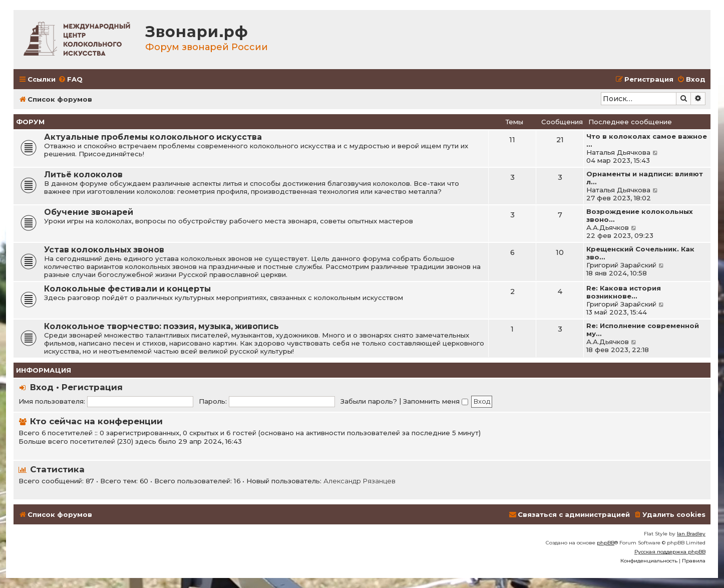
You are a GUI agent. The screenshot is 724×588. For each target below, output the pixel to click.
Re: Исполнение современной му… (643, 330)
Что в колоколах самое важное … (647, 140)
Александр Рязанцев (359, 481)
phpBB (606, 543)
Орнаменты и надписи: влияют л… (645, 178)
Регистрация (92, 387)
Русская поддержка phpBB (670, 552)
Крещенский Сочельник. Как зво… (640, 253)
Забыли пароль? (369, 401)
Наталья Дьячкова (618, 152)
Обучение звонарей (89, 212)
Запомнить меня (436, 401)
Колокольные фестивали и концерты (127, 289)
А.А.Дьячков (608, 227)
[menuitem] (70, 79)
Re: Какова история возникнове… (624, 292)
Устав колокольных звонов (104, 250)
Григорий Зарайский (621, 265)
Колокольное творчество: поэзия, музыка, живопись (161, 326)
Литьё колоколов (83, 175)
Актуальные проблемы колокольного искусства (153, 137)
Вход (42, 387)
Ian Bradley (691, 534)
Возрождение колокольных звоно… (640, 215)
